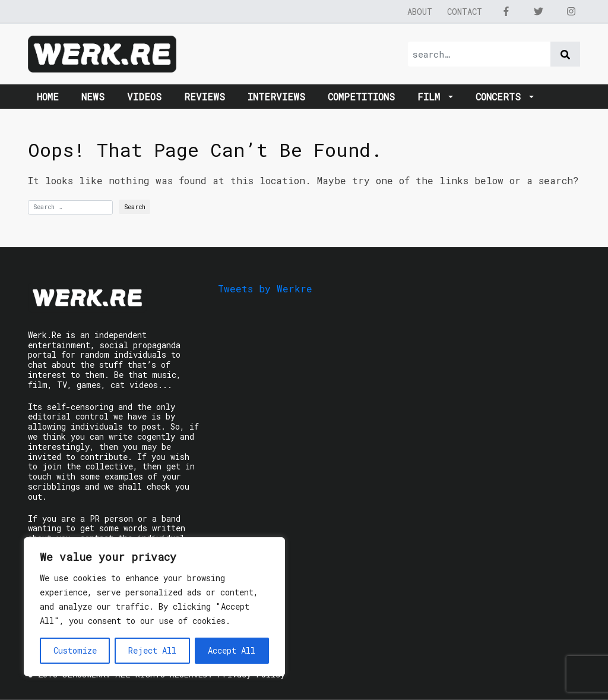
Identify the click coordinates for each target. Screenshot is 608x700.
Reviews (205, 97)
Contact (465, 12)
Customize (75, 650)
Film (432, 97)
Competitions (361, 97)
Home (48, 97)
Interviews (276, 97)
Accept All (232, 650)
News (93, 97)
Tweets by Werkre (265, 288)
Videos (144, 97)
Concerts (501, 97)
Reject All (152, 650)
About (420, 12)
